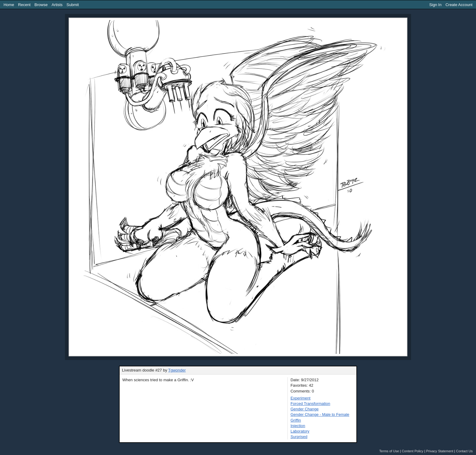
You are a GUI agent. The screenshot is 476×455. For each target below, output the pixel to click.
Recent (24, 5)
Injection (298, 426)
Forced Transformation (310, 404)
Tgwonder (177, 370)
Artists (57, 5)
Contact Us (464, 451)
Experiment (301, 398)
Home (9, 5)
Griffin (296, 420)
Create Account (459, 5)
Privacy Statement (440, 451)
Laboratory (300, 431)
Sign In (435, 5)
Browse (41, 5)
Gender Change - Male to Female (320, 414)
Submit (73, 5)
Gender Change (305, 409)
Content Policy (412, 451)
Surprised (299, 437)
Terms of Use (389, 451)
